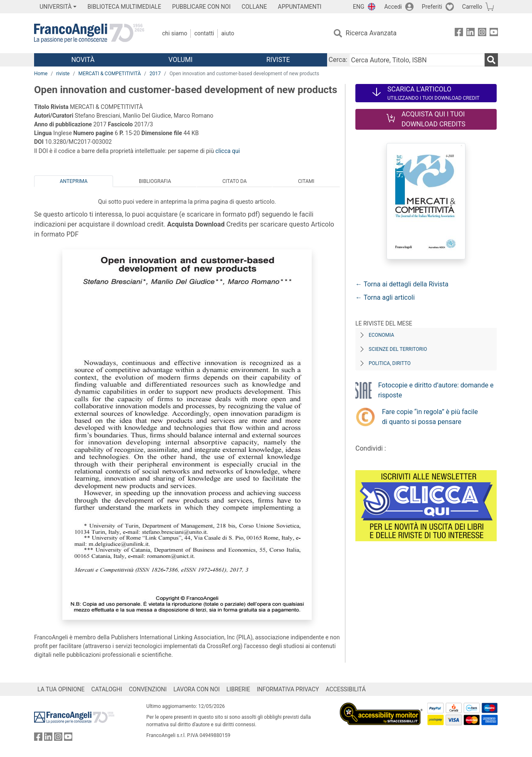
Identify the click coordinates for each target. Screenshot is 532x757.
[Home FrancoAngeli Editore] (89, 33)
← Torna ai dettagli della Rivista (402, 284)
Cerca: (338, 60)
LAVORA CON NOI (197, 689)
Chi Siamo (175, 33)
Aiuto (228, 33)
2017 (155, 74)
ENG (358, 7)
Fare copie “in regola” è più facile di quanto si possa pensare (430, 417)
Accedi (393, 7)
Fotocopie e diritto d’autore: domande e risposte (436, 390)
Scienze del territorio (398, 349)
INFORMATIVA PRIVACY (288, 689)
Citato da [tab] (234, 181)
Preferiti (432, 7)
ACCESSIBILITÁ (346, 689)
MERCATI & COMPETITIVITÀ (109, 74)
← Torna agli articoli (385, 297)
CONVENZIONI (148, 689)
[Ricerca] (491, 60)
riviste (63, 74)
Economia (381, 335)
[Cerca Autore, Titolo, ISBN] (417, 60)
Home (41, 74)
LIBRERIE (238, 689)
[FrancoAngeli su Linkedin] (470, 33)
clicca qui (228, 151)
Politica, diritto (390, 363)
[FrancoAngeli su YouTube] (494, 33)
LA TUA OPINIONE (61, 689)
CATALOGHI (107, 689)
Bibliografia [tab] (155, 181)
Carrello (472, 7)
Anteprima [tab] (74, 181)
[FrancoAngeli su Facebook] (459, 33)
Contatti (204, 33)
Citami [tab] (306, 181)
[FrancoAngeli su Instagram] (482, 33)
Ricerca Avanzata (371, 33)
